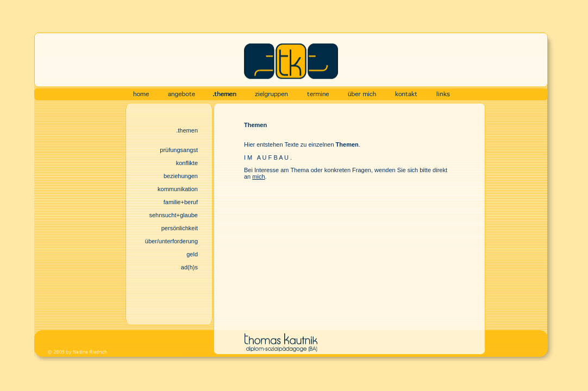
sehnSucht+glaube (173, 215)
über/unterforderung (171, 241)
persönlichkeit (180, 228)
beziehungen (181, 176)
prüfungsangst (179, 150)
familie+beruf (181, 202)
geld (192, 254)
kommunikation (178, 189)
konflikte (187, 163)
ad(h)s (189, 267)
